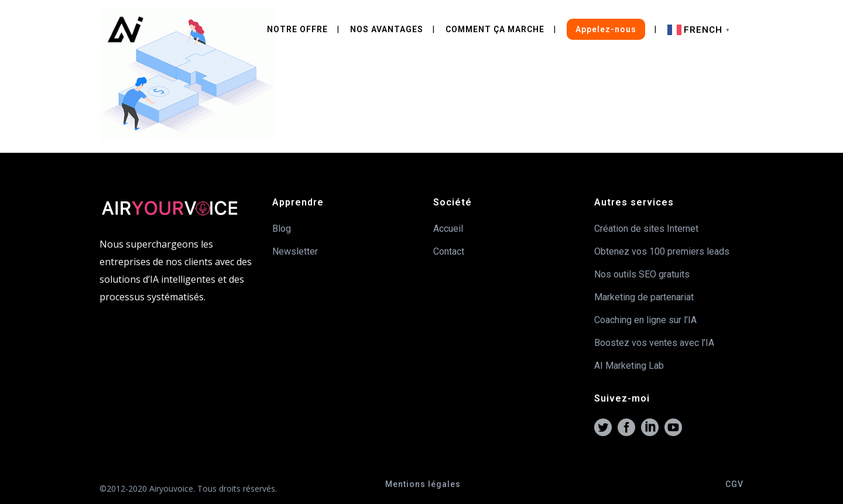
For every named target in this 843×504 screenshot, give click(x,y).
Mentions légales (423, 484)
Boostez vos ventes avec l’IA (654, 343)
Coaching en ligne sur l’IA (645, 320)
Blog (282, 229)
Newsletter (295, 251)
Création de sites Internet (646, 229)
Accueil (448, 229)
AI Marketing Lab (629, 366)
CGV (734, 484)
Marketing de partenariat (644, 297)
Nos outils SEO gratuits (642, 274)
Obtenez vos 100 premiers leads (662, 251)
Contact (449, 251)
